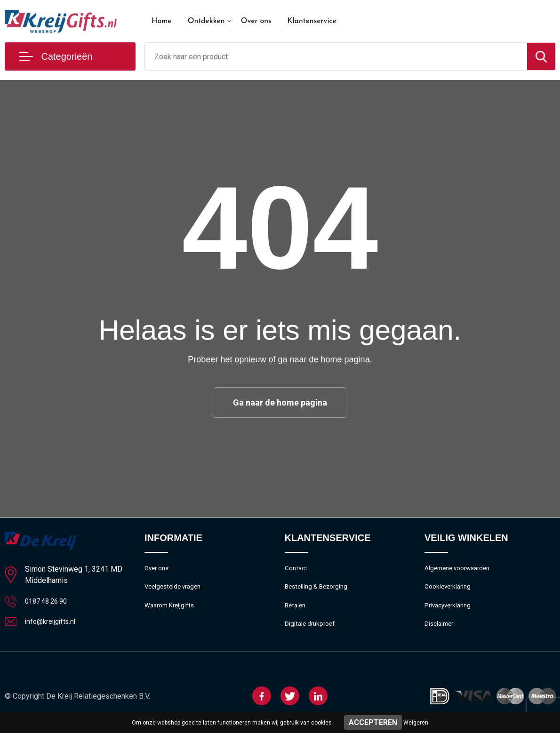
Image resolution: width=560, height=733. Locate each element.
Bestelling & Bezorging (319, 590)
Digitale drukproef (312, 630)
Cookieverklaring (450, 590)
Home (162, 21)
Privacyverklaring (450, 610)
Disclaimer (440, 630)
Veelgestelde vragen (176, 590)
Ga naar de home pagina (280, 402)
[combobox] (336, 56)
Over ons (256, 21)
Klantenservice (312, 21)
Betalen (296, 610)
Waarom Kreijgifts (172, 610)
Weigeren (416, 723)
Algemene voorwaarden (461, 569)
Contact (297, 569)
